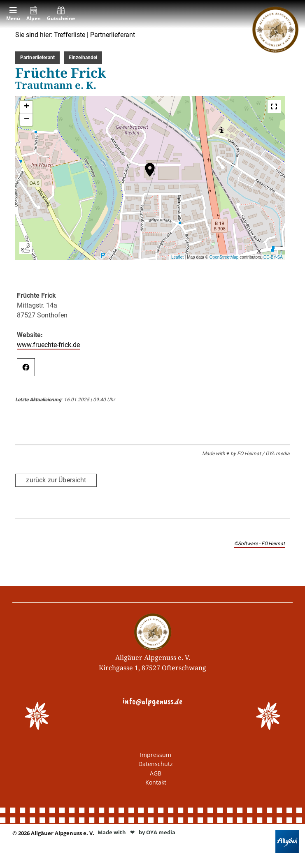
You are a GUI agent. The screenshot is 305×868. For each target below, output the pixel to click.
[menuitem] (13, 14)
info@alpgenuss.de (152, 701)
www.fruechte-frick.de (48, 345)
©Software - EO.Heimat (260, 544)
